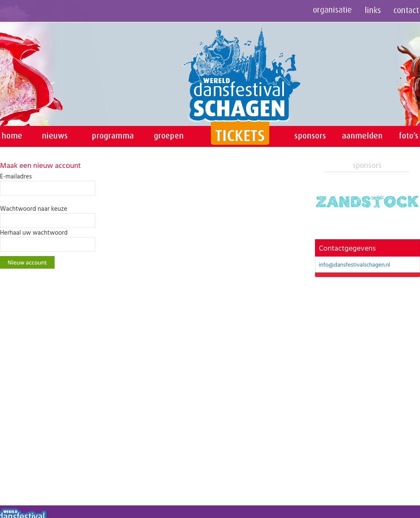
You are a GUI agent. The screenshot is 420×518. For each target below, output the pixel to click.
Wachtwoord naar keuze (34, 209)
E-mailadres (16, 176)
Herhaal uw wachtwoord (34, 233)
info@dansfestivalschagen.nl (354, 264)
